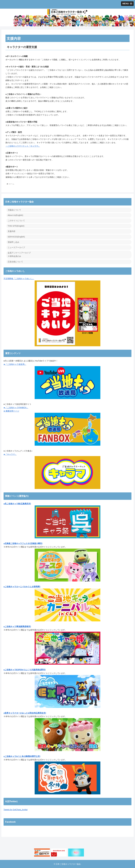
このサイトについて (16, 221)
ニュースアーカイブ (16, 247)
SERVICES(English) (16, 237)
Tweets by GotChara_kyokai (16, 810)
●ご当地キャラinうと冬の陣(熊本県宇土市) (22, 756)
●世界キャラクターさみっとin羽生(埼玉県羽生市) (25, 713)
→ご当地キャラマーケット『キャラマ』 (23, 146)
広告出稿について (15, 262)
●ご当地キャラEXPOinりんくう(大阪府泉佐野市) (25, 670)
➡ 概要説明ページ (11, 411)
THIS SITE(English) (16, 226)
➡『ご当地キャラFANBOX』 (16, 408)
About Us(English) (15, 215)
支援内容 (12, 231)
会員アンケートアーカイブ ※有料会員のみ (19, 254)
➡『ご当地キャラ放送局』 (15, 364)
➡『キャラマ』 (10, 454)
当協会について (14, 210)
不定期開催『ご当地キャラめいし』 (52, 312)
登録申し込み (13, 242)
